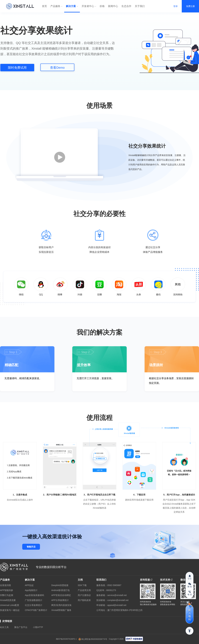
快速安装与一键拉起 (10, 610)
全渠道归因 (5, 585)
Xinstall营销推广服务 (61, 610)
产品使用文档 (84, 590)
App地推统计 (31, 590)
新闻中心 (113, 6)
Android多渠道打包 (60, 590)
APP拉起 (29, 585)
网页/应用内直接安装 (61, 605)
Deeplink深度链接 (60, 585)
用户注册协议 (84, 595)
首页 (44, 6)
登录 (176, 6)
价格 (102, 6)
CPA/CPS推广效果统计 (36, 610)
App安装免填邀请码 (34, 595)
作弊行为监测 (7, 595)
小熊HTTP (38, 627)
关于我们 (140, 6)
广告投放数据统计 (34, 600)
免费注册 (190, 6)
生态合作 (126, 6)
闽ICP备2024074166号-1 (66, 639)
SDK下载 (82, 585)
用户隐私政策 (84, 600)
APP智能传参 (7, 590)
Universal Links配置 (10, 605)
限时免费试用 (17, 68)
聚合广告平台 (21, 627)
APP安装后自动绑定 (61, 595)
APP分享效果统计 (60, 600)
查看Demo (57, 68)
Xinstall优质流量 (8, 600)
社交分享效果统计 (34, 605)
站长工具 (4, 627)
